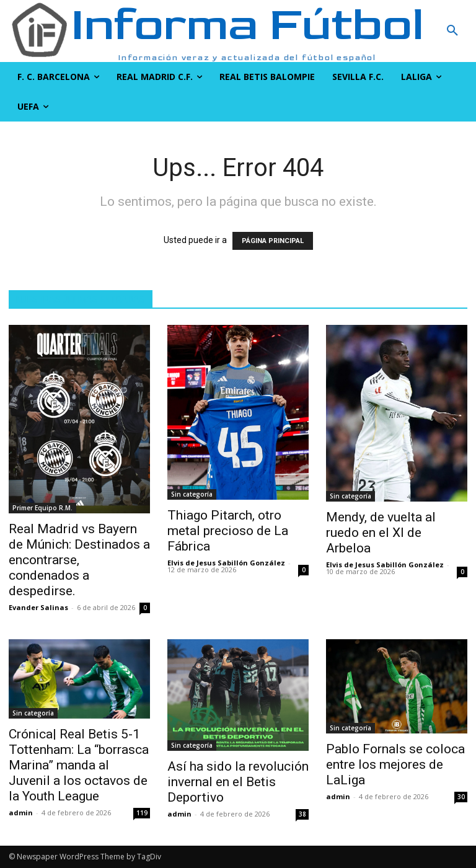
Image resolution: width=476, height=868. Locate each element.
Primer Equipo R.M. (42, 508)
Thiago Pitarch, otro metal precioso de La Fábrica (228, 531)
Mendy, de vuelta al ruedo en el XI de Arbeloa (381, 533)
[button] (416, 31)
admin (21, 813)
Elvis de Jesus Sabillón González (226, 563)
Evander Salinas (38, 607)
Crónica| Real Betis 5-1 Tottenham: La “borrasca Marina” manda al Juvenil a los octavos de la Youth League (79, 765)
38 (302, 814)
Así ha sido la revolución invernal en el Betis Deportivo (238, 782)
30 (461, 797)
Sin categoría (192, 494)
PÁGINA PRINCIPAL (273, 241)
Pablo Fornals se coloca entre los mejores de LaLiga (395, 764)
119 (142, 813)
